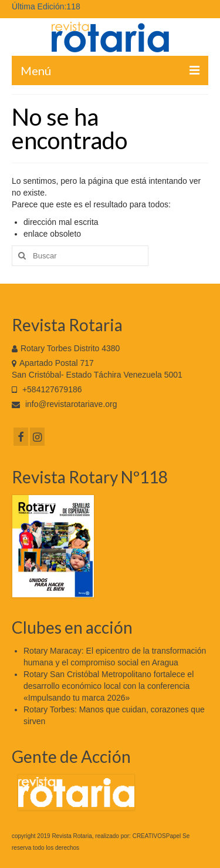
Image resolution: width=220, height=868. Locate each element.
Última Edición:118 (46, 6)
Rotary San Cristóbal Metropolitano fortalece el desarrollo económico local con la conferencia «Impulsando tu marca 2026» (109, 686)
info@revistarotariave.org (65, 404)
